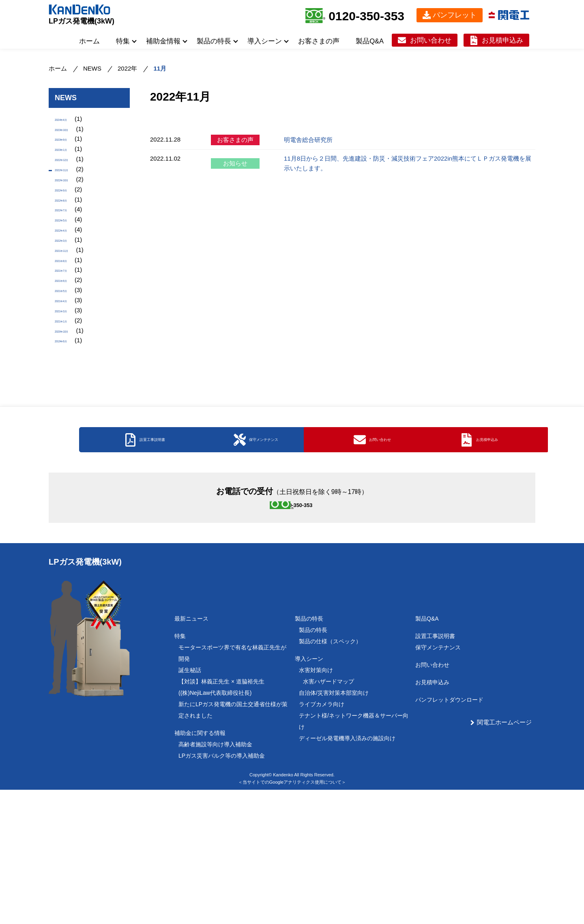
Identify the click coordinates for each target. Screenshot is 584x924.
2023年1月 (69, 162)
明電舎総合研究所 (308, 140)
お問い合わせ (431, 40)
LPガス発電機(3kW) (82, 21)
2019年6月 (69, 424)
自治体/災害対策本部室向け (334, 827)
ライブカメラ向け (322, 838)
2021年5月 (69, 355)
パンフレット (455, 15)
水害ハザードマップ (328, 816)
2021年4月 (69, 369)
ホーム (89, 41)
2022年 (127, 68)
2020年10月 (71, 410)
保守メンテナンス (438, 782)
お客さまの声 (319, 41)
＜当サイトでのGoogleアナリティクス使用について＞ (292, 916)
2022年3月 (69, 286)
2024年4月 (69, 121)
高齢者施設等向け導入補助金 (215, 879)
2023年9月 (69, 148)
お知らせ (235, 163)
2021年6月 (69, 341)
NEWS (92, 68)
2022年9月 (69, 217)
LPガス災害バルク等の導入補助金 (222, 890)
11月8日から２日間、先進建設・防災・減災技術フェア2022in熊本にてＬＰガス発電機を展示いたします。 (408, 163)
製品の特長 (214, 41)
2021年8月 (69, 314)
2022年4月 (69, 272)
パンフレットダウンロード (449, 834)
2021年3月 (69, 383)
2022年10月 (71, 203)
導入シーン (265, 41)
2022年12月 (71, 176)
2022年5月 (69, 259)
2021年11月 (71, 300)
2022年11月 (71, 190)
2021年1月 (69, 396)
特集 (123, 41)
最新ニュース (191, 753)
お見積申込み (502, 40)
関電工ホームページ (504, 856)
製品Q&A (370, 41)
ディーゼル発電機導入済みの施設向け (347, 872)
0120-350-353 (366, 16)
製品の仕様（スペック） (330, 776)
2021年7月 (69, 328)
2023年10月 (71, 134)
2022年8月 (69, 231)
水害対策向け (316, 804)
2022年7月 (69, 245)
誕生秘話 (190, 804)
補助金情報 (163, 41)
